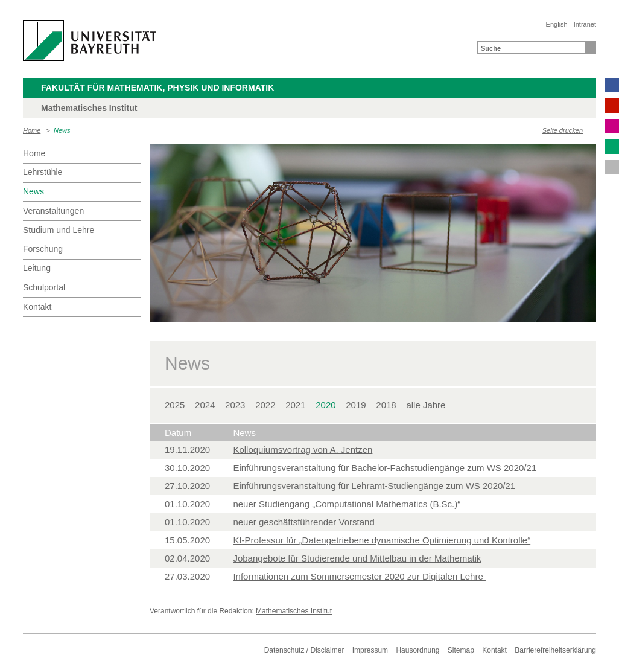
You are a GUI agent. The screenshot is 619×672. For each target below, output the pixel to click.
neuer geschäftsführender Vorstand (303, 522)
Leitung (37, 268)
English (557, 24)
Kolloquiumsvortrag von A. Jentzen (303, 450)
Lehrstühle (43, 172)
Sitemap (461, 650)
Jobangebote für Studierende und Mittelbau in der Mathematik (357, 558)
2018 (386, 405)
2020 (325, 405)
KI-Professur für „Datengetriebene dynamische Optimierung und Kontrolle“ (382, 540)
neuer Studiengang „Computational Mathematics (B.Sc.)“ (347, 504)
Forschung (43, 249)
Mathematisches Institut (294, 611)
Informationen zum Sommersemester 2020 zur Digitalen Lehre (359, 576)
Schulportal (44, 287)
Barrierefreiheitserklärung (555, 650)
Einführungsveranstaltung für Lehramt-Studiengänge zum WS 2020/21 (374, 486)
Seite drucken (563, 130)
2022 (265, 405)
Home (32, 130)
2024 (205, 405)
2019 (356, 405)
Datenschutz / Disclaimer (304, 650)
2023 (235, 405)
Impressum (370, 650)
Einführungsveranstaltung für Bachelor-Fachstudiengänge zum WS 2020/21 (385, 468)
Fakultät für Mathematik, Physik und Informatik (157, 88)
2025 (175, 405)
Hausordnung (417, 650)
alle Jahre (426, 405)
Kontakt (37, 307)
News (62, 130)
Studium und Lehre (59, 230)
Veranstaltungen (53, 211)
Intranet (585, 24)
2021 (295, 405)
